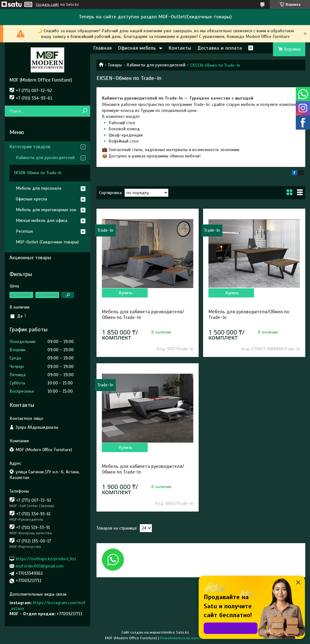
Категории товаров (30, 147)
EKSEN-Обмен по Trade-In (38, 173)
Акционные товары (30, 258)
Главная (102, 48)
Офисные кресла (31, 199)
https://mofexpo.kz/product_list (46, 558)
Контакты (180, 48)
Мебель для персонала (39, 188)
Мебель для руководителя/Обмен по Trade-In (249, 315)
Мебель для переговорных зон (46, 210)
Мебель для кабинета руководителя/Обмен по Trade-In (143, 315)
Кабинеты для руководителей (156, 65)
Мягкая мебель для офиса (42, 221)
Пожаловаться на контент (183, 638)
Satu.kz (182, 632)
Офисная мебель (137, 48)
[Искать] (85, 111)
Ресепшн (24, 231)
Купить (125, 293)
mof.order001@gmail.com (40, 566)
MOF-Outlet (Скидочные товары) (47, 242)
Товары (115, 65)
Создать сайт (47, 4)
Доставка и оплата (220, 48)
